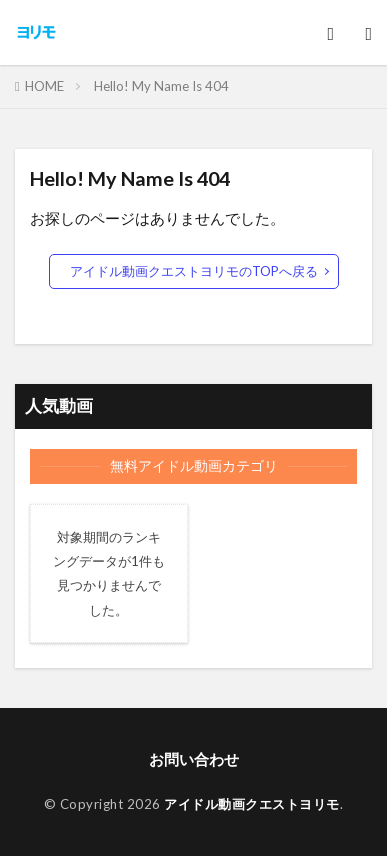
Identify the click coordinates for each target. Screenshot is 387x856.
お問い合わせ (194, 759)
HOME (44, 86)
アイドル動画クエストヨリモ (252, 804)
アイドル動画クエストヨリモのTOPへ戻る (194, 271)
